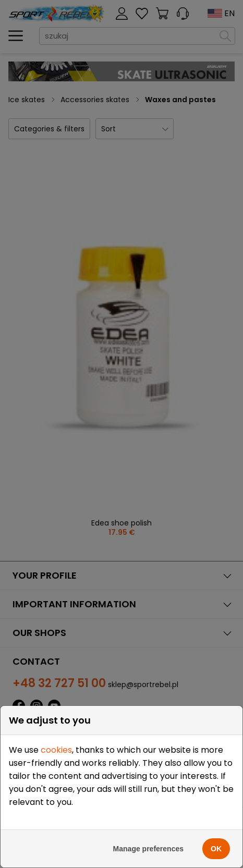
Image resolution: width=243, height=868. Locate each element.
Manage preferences (148, 849)
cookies (56, 750)
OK (216, 849)
